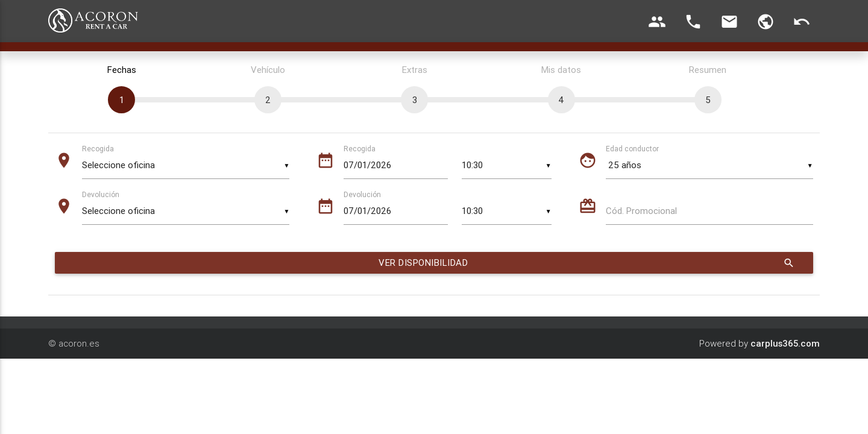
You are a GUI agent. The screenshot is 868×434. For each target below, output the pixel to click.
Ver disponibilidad (587, 263)
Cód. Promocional (641, 211)
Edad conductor (632, 149)
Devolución (101, 194)
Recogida (98, 149)
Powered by (759, 343)
